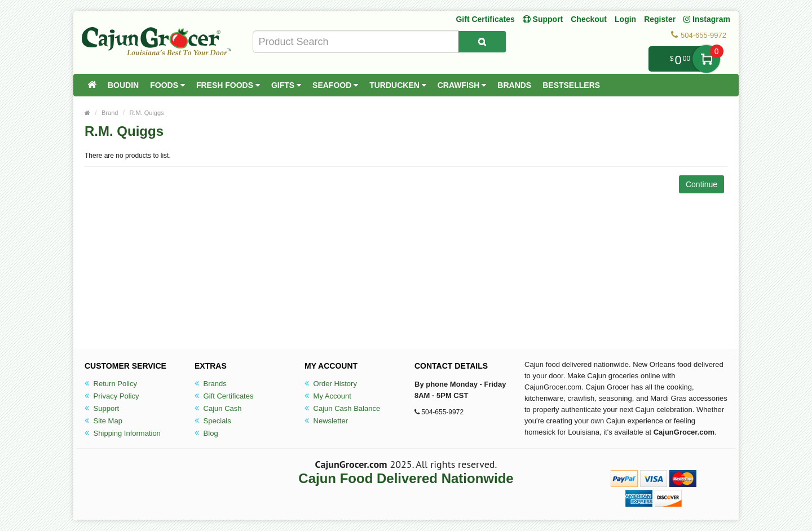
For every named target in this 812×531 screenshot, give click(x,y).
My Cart (706, 59)
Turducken (398, 85)
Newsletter (326, 421)
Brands (514, 85)
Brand (110, 113)
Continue (701, 184)
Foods (167, 85)
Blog (206, 433)
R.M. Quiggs (146, 113)
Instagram (707, 19)
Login (625, 19)
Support (102, 408)
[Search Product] (482, 42)
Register (660, 19)
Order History (331, 384)
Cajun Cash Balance (342, 408)
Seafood (335, 85)
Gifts (286, 85)
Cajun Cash (218, 408)
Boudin (123, 85)
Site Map (103, 421)
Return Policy (111, 384)
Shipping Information (123, 433)
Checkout (589, 19)
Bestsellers (571, 85)
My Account (328, 396)
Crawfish (462, 85)
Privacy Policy (112, 396)
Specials (213, 421)
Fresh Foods (228, 85)
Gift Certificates (485, 19)
